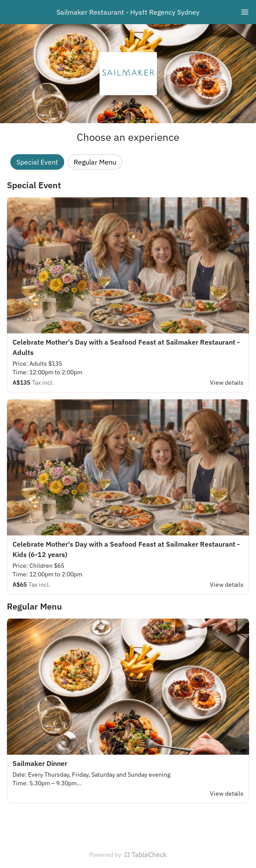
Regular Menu (95, 162)
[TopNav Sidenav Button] (245, 12)
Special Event (37, 162)
